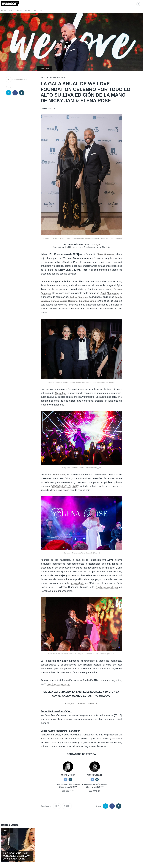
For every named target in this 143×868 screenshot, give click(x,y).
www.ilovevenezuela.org (59, 675)
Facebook (93, 695)
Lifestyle (38, 11)
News (4, 11)
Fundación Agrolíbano (106, 578)
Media (20, 11)
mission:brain (78, 574)
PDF (57, 797)
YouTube (81, 695)
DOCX (67, 797)
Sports (28, 11)
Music (12, 11)
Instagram (69, 695)
